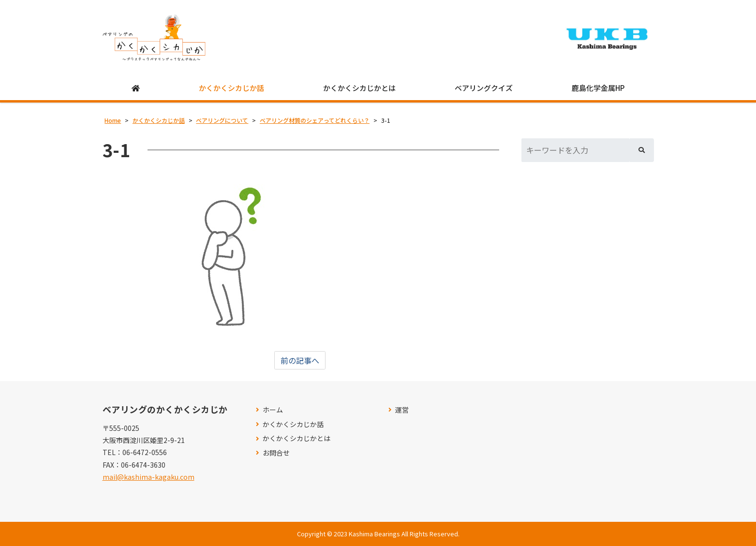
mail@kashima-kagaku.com (148, 477)
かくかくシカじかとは (359, 88)
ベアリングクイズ (484, 88)
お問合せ (276, 453)
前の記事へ (300, 360)
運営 (402, 410)
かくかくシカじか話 (231, 88)
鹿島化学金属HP (598, 88)
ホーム (273, 410)
